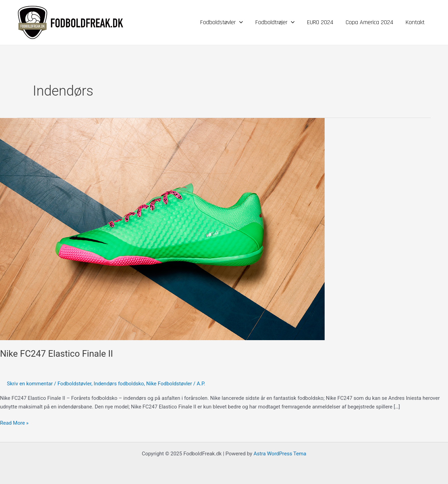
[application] (239, 22)
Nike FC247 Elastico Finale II (57, 354)
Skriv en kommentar (30, 384)
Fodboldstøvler (222, 22)
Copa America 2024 (369, 22)
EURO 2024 (320, 22)
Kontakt (415, 22)
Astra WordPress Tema (280, 454)
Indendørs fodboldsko (119, 384)
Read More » (14, 422)
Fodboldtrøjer (275, 22)
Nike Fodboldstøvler (169, 384)
